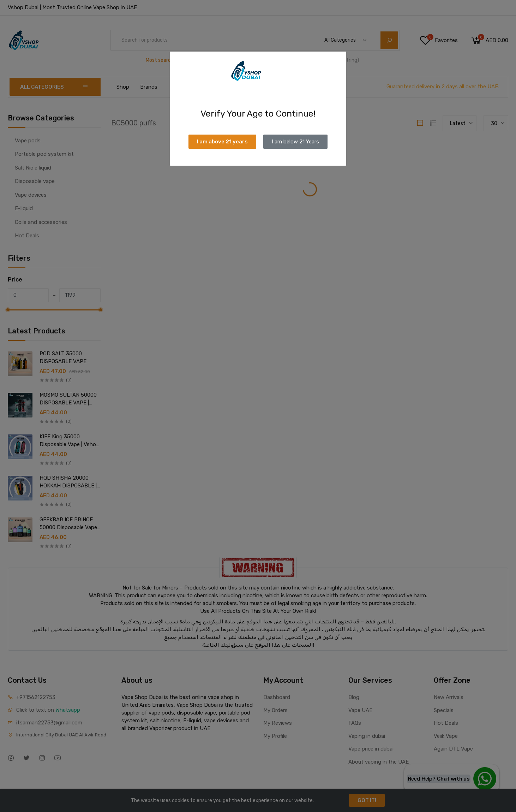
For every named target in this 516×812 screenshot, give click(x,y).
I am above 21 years (222, 142)
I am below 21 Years (295, 142)
